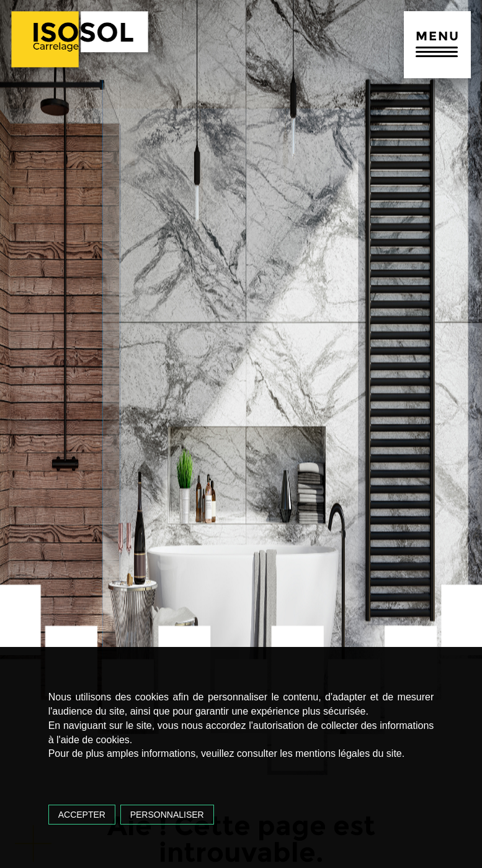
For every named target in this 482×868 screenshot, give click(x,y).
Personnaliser (167, 815)
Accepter (82, 815)
